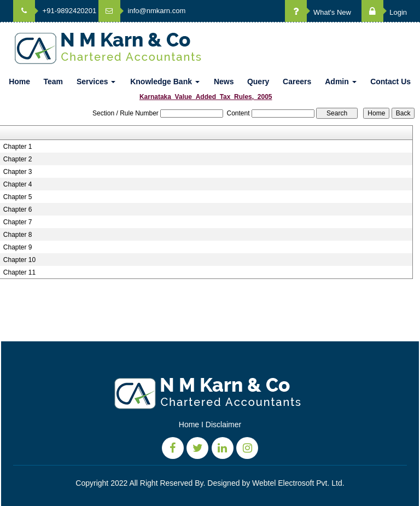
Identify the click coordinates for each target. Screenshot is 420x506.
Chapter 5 (18, 197)
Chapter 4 (18, 184)
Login (384, 12)
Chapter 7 (18, 222)
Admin (340, 82)
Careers (297, 82)
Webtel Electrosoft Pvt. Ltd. (298, 483)
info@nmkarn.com (142, 11)
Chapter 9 (18, 247)
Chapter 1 (18, 147)
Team (53, 82)
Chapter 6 (18, 210)
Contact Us (390, 82)
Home (19, 82)
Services (96, 82)
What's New (318, 12)
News (224, 82)
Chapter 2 (18, 159)
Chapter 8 (18, 235)
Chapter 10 (19, 260)
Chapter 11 (19, 272)
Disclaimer (223, 424)
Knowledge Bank (165, 82)
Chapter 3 (18, 172)
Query (258, 82)
